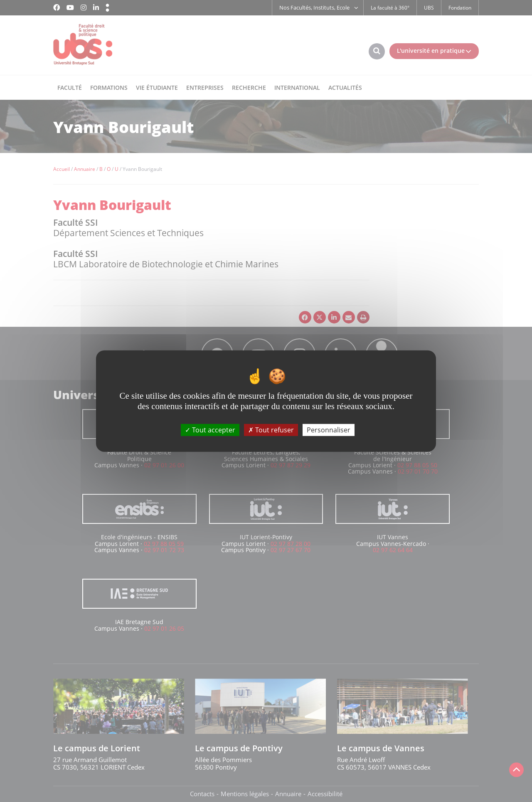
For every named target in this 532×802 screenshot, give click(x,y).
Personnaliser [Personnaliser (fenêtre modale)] (329, 430)
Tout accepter (210, 430)
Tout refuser (271, 430)
